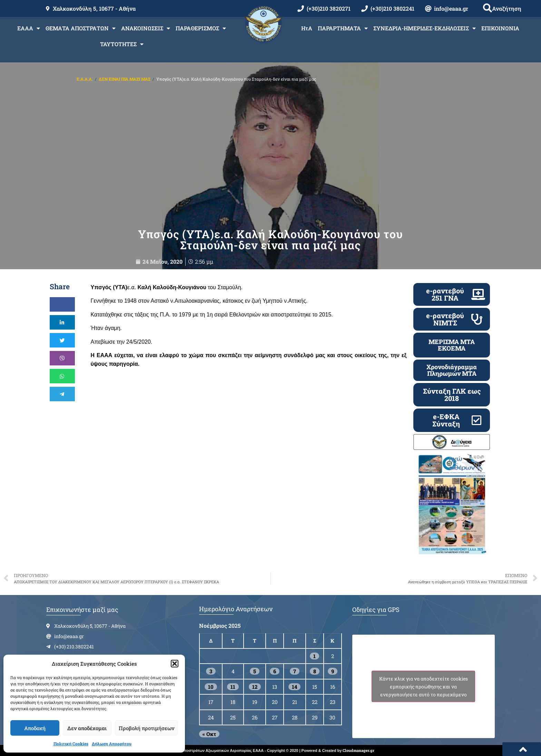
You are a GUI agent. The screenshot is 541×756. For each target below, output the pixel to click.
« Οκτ (209, 734)
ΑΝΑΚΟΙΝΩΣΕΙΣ (146, 28)
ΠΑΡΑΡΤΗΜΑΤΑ (343, 28)
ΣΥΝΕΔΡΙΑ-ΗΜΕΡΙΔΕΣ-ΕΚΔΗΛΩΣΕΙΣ (425, 28)
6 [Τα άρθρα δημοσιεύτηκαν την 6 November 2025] (275, 671)
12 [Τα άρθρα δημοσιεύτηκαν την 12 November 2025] (255, 687)
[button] (175, 664)
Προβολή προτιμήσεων (146, 728)
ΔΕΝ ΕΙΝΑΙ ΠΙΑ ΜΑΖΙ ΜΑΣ (125, 79)
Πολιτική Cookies (71, 744)
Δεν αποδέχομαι (87, 728)
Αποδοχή (35, 728)
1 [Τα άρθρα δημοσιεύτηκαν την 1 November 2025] (314, 656)
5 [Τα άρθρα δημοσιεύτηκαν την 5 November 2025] (255, 671)
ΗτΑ (307, 28)
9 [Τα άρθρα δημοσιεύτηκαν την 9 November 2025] (333, 671)
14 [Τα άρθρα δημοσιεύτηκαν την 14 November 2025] (294, 687)
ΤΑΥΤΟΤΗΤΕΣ (122, 44)
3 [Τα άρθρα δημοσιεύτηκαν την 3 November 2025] (211, 671)
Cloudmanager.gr (358, 750)
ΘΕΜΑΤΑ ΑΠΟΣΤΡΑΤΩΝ (81, 28)
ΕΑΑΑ (29, 28)
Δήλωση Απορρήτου (112, 744)
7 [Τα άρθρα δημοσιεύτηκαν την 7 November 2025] (295, 671)
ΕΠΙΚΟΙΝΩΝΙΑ (500, 28)
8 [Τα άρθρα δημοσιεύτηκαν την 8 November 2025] (315, 671)
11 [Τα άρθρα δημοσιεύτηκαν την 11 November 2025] (233, 687)
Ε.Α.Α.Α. (85, 79)
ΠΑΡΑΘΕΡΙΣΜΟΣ (201, 28)
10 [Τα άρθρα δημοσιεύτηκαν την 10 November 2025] (211, 687)
